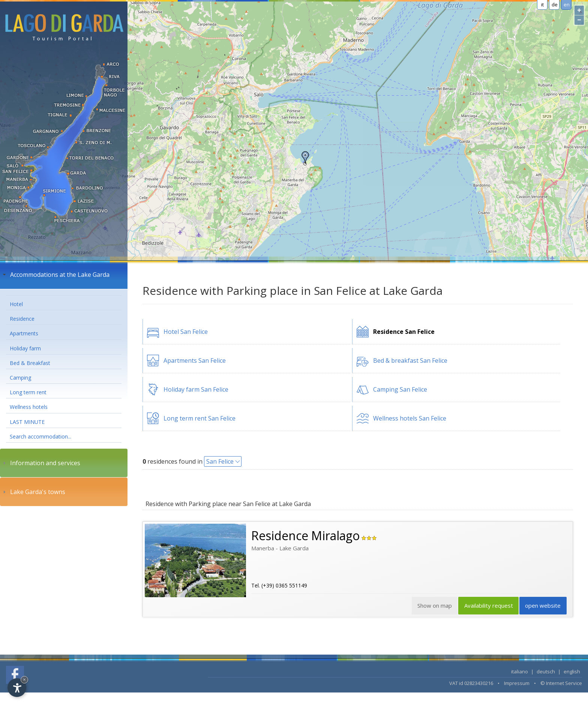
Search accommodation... (40, 436)
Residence (22, 319)
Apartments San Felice (195, 360)
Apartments (24, 333)
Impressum (517, 684)
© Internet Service (561, 684)
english (572, 672)
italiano (520, 672)
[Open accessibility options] (17, 688)
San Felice (220, 461)
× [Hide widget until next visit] (24, 680)
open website (542, 607)
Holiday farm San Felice (196, 389)
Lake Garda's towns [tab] (33, 492)
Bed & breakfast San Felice (410, 360)
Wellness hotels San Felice (410, 418)
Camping (20, 378)
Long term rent (28, 392)
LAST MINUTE (27, 422)
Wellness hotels (29, 407)
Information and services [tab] (41, 463)
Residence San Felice (404, 332)
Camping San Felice (400, 389)
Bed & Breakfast (30, 363)
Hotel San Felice (186, 332)
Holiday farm (25, 348)
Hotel (16, 304)
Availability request (486, 607)
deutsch (546, 672)
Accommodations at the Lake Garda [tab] (55, 275)
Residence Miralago (305, 535)
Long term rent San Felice (199, 418)
